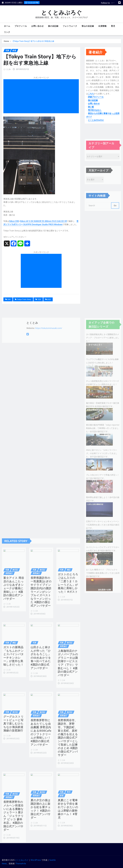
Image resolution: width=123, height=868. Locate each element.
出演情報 (102, 26)
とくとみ (7, 81)
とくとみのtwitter (96, 123)
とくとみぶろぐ (62, 12)
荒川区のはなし (95, 114)
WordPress (36, 860)
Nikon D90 (14, 233)
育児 (113, 26)
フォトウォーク (70, 26)
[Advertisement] (42, 108)
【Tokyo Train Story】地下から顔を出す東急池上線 (33, 41)
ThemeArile (21, 864)
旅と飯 (91, 110)
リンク (7, 32)
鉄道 (49, 311)
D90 (9, 311)
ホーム (7, 26)
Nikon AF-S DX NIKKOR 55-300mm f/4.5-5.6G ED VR (43, 233)
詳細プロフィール (96, 100)
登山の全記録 (88, 26)
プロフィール (21, 26)
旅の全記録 (53, 26)
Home (6, 41)
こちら (91, 97)
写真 (39, 311)
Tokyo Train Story (24, 311)
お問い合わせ (38, 26)
